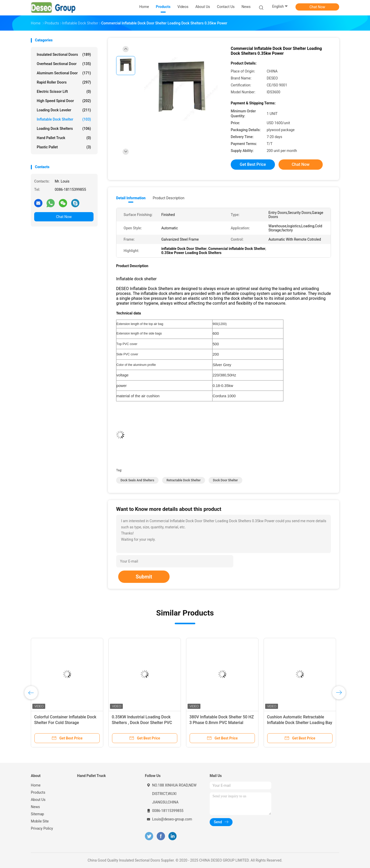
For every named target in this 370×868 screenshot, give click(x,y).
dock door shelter (225, 480)
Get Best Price (253, 164)
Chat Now (317, 7)
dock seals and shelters (137, 480)
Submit (144, 577)
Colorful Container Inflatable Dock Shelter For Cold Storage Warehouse (65, 723)
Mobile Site (40, 821)
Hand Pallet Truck (64, 138)
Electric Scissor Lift (64, 92)
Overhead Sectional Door (64, 64)
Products (38, 792)
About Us (38, 800)
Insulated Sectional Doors (64, 55)
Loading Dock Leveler (64, 110)
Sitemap (37, 814)
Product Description (168, 198)
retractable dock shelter (184, 480)
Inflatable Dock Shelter (64, 119)
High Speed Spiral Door (64, 101)
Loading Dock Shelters (64, 129)
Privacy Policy (42, 828)
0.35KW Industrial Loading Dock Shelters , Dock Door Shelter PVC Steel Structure (142, 723)
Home (36, 785)
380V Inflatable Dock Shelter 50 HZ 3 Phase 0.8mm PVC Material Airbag (222, 723)
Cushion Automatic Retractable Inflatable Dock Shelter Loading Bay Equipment (300, 723)
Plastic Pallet (64, 147)
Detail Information (131, 198)
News (35, 807)
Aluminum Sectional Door (64, 73)
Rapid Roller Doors (64, 82)
